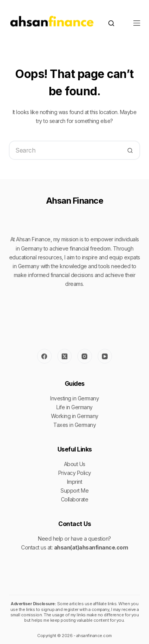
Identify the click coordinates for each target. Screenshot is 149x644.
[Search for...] (65, 150)
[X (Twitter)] (65, 356)
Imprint (75, 482)
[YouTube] (105, 356)
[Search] (111, 23)
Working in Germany (75, 416)
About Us (75, 464)
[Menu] (137, 23)
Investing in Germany (74, 398)
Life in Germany (74, 407)
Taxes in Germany (74, 425)
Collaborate (75, 499)
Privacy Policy (75, 473)
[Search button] (131, 150)
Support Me (74, 490)
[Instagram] (85, 356)
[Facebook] (44, 356)
